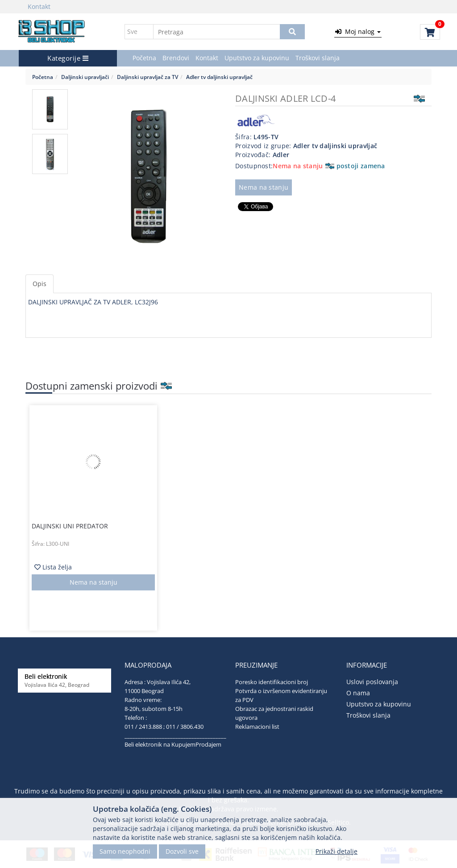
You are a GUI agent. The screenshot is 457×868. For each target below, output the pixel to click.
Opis (39, 284)
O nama (358, 693)
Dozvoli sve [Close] (182, 851)
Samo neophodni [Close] (125, 851)
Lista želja (53, 567)
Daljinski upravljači (85, 77)
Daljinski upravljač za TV (147, 77)
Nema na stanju (264, 187)
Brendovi (176, 58)
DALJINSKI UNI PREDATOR (70, 526)
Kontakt (39, 6)
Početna (144, 58)
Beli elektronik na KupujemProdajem (173, 744)
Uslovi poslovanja (372, 682)
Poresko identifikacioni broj (272, 682)
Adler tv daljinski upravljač (219, 77)
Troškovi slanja (318, 58)
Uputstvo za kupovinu (257, 58)
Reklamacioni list (257, 727)
